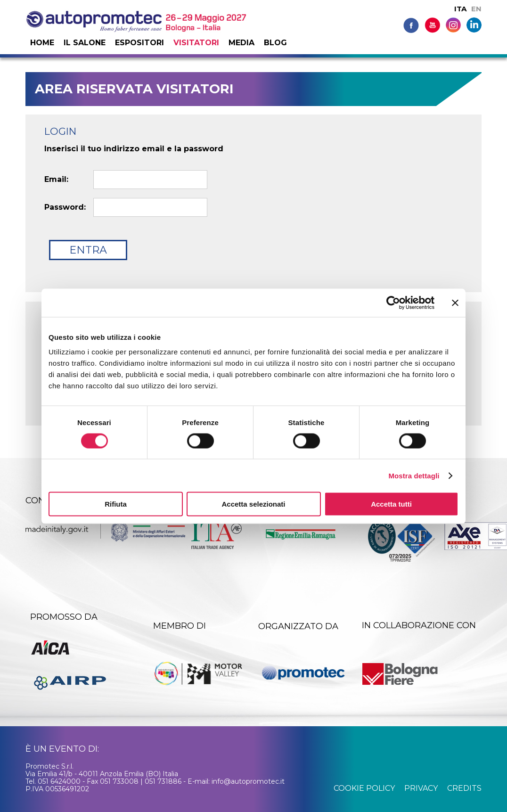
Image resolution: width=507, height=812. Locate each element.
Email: (56, 180)
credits (464, 788)
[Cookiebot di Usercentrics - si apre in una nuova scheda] (393, 303)
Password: (65, 207)
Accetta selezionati (253, 504)
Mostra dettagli (414, 475)
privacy (421, 788)
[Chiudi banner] (455, 303)
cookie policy (364, 788)
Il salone (85, 43)
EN (476, 9)
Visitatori (196, 43)
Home (42, 43)
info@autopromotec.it (248, 781)
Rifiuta (116, 504)
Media (241, 43)
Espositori (139, 43)
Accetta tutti (391, 504)
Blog (275, 43)
